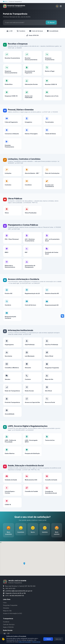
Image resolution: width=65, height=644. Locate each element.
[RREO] (12, 255)
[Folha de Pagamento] (12, 122)
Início (5, 1)
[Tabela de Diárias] (53, 139)
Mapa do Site (7, 611)
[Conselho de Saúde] (53, 483)
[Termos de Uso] (53, 442)
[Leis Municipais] (32, 359)
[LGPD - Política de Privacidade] (12, 440)
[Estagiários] (32, 123)
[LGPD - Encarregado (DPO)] (32, 441)
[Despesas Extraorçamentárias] (12, 74)
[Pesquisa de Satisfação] (32, 459)
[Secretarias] (12, 358)
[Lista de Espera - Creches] (12, 498)
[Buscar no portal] (25, 22)
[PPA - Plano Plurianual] (12, 239)
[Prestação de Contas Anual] (53, 257)
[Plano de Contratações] (53, 174)
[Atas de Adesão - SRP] (32, 173)
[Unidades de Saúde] (12, 479)
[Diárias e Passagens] (32, 138)
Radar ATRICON (32, 35)
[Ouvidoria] (12, 310)
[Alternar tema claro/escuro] (57, 6)
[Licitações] (12, 173)
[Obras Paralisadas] (32, 213)
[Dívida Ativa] (12, 90)
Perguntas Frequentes (10, 605)
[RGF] (32, 256)
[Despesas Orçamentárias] (53, 57)
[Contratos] (12, 188)
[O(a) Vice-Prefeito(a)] (53, 345)
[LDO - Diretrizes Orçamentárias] (32, 240)
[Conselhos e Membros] (12, 373)
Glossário (6, 608)
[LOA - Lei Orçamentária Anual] (53, 241)
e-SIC (10, 31)
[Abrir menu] (61, 6)
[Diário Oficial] (53, 360)
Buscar (51, 22)
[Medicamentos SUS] (32, 480)
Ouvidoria (21, 31)
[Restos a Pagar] (53, 76)
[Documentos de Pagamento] (32, 75)
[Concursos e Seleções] (12, 137)
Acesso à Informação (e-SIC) (13, 613)
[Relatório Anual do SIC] (53, 295)
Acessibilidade (53, 31)
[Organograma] (12, 344)
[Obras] (12, 212)
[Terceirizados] (53, 124)
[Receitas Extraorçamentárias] (32, 57)
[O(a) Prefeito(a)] (32, 345)
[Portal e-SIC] (12, 293)
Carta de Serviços (36, 31)
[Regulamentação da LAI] (32, 294)
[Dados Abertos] (12, 455)
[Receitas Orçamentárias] (12, 57)
